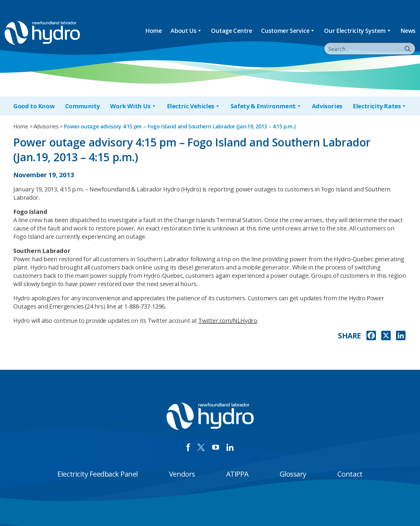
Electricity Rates (380, 106)
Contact (350, 474)
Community (82, 106)
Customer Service (288, 31)
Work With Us (133, 106)
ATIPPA (237, 474)
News (408, 31)
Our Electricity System (358, 31)
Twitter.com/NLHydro (228, 321)
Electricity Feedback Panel (98, 474)
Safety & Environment (266, 106)
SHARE (350, 336)
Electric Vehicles (194, 106)
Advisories (327, 106)
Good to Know (34, 106)
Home (153, 31)
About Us (186, 31)
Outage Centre (232, 31)
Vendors (182, 474)
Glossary (293, 474)
